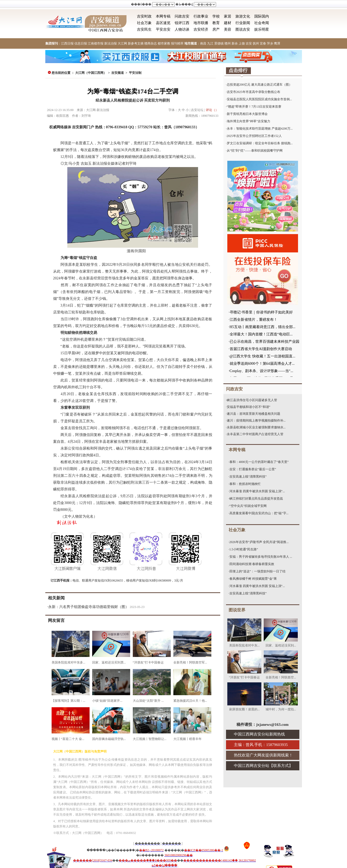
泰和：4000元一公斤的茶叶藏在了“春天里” (259, 462)
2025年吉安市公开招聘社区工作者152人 (254, 136)
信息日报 (81, 43)
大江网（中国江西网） (91, 73)
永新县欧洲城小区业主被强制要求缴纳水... (256, 427)
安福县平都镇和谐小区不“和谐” (249, 407)
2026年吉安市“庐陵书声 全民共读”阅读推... (259, 542)
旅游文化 (243, 16)
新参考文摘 (136, 43)
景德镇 (219, 43)
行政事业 (201, 16)
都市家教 (164, 43)
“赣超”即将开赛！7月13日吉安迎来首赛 (254, 107)
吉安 (249, 43)
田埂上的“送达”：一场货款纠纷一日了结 (258, 571)
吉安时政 (144, 16)
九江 (210, 43)
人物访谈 (182, 29)
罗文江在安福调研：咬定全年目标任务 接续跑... (260, 143)
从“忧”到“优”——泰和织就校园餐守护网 (255, 151)
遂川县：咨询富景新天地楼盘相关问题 (254, 414)
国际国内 (262, 16)
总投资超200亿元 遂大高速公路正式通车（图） (259, 85)
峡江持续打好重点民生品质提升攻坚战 (256, 499)
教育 (216, 23)
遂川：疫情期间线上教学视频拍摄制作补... (256, 421)
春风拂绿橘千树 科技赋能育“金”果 (253, 579)
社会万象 (144, 23)
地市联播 (201, 23)
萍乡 (270, 43)
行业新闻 (243, 23)
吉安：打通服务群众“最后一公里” (253, 469)
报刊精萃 (177, 43)
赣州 (228, 43)
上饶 (242, 43)
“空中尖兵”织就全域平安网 (248, 506)
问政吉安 (182, 16)
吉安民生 (144, 29)
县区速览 (163, 23)
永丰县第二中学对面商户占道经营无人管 (255, 434)
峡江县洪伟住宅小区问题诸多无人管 (252, 400)
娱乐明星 (262, 29)
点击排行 (238, 70)
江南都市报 (96, 43)
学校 (216, 16)
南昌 (203, 43)
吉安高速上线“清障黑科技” (248, 477)
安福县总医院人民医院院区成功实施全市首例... (259, 99)
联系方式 (281, 766)
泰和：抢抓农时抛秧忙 (245, 484)
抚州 (256, 43)
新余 (235, 43)
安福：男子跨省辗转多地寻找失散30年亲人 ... (261, 557)
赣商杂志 (151, 43)
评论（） (212, 110)
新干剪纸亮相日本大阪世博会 (247, 114)
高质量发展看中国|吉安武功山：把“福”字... (259, 513)
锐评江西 (182, 23)
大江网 (122, 43)
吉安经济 (201, 29)
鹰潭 (277, 43)
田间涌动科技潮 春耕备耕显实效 (252, 564)
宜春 (263, 43)
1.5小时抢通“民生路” (244, 549)
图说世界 (237, 610)
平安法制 (135, 73)
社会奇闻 (262, 23)
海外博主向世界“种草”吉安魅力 (249, 121)
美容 (228, 29)
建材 (228, 23)
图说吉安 (243, 29)
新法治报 (111, 43)
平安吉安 (163, 29)
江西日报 (67, 43)
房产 (216, 29)
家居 (228, 16)
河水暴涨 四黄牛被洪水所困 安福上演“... (257, 491)
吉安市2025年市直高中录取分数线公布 (254, 92)
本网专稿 (163, 16)
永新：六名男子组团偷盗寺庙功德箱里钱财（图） (89, 607)
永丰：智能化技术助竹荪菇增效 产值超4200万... (260, 129)
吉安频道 (118, 73)
